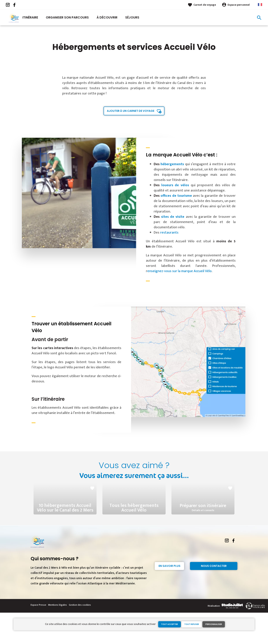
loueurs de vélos (175, 185)
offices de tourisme (176, 196)
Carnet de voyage (205, 5)
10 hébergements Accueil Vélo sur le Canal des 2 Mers (65, 531)
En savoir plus (169, 597)
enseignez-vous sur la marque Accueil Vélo (179, 271)
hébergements (172, 164)
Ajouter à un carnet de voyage (131, 111)
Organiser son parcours (67, 17)
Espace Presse (38, 636)
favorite (92, 488)
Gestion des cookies (80, 636)
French (260, 5)
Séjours (132, 17)
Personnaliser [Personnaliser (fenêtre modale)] (214, 624)
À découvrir (107, 17)
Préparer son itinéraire (203, 531)
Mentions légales (58, 636)
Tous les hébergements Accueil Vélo (134, 531)
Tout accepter (169, 624)
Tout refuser (192, 624)
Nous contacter (214, 597)
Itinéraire (30, 17)
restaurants (169, 233)
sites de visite (173, 217)
